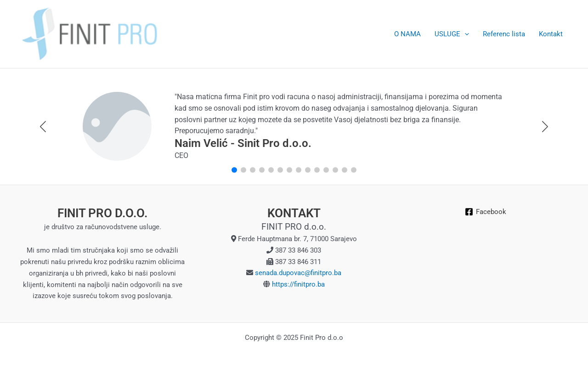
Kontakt (551, 34)
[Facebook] (486, 212)
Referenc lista (504, 34)
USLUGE (452, 34)
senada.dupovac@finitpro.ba (297, 273)
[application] (465, 34)
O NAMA (407, 34)
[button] (545, 127)
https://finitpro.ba (298, 284)
